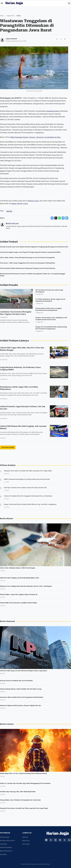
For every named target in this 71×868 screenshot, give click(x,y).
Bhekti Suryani (12, 223)
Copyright (3, 844)
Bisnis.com (26, 841)
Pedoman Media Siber (7, 841)
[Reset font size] (61, 39)
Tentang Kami (5, 837)
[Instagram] (55, 840)
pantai (3, 171)
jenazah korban (53, 111)
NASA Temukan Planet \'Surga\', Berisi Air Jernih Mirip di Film (35, 137)
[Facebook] (46, 840)
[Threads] (65, 840)
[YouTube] (60, 840)
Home (2, 16)
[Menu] (2, 3)
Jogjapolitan (10, 16)
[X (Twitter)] (51, 840)
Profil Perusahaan (6, 847)
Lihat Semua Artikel (8, 447)
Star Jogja (26, 844)
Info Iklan (3, 854)
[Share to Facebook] (52, 218)
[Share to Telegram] (67, 218)
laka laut (9, 211)
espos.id (25, 837)
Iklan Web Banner (6, 851)
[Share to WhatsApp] (59, 218)
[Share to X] (56, 218)
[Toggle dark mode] (69, 3)
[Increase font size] (65, 39)
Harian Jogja (33, 201)
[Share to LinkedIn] (63, 218)
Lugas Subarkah (11, 39)
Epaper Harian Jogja (19, 203)
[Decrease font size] (57, 39)
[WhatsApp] (69, 840)
